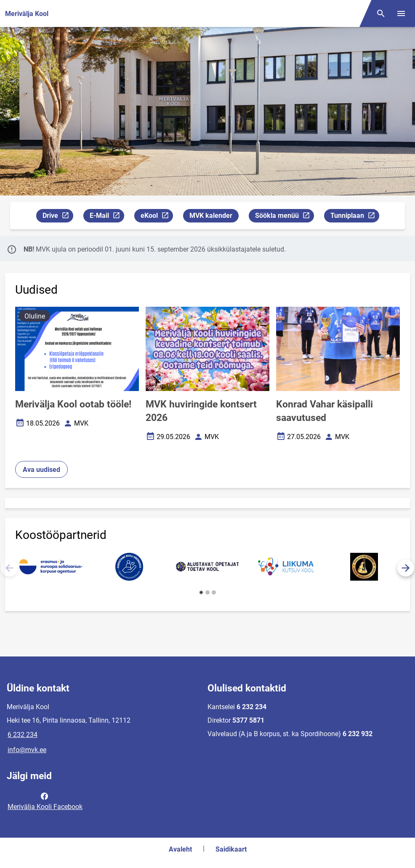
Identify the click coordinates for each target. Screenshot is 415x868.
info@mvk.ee (27, 750)
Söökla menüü (284, 217)
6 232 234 (23, 735)
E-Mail (107, 217)
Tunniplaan (355, 217)
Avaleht (180, 849)
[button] (406, 568)
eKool (157, 217)
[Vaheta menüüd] (401, 13)
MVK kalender (211, 216)
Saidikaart (231, 849)
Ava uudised (41, 470)
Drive (58, 217)
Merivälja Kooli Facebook (45, 801)
